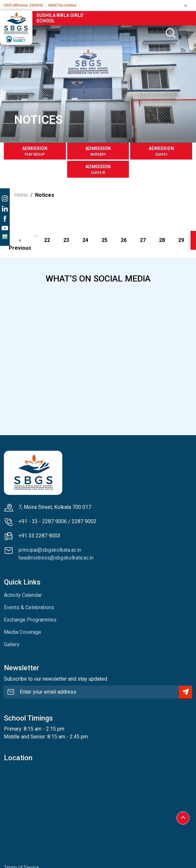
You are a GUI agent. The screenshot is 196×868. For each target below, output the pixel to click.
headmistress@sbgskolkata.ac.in (56, 558)
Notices (45, 195)
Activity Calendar (23, 595)
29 (184, 240)
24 (89, 240)
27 (146, 240)
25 (108, 240)
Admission (35, 151)
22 (50, 240)
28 (165, 240)
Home (21, 195)
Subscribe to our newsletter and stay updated (55, 679)
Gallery (12, 644)
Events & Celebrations (29, 607)
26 (127, 240)
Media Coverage (23, 632)
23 (69, 240)
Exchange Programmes (30, 620)
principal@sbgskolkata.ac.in (50, 550)
